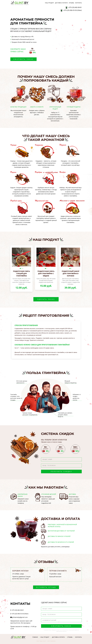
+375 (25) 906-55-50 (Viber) (72, 10)
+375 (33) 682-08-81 (75, 7)
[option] (21, 257)
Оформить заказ (23, 59)
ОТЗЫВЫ (71, 3)
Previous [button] (13, 257)
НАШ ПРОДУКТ (49, 3)
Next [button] (30, 257)
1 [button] (20, 268)
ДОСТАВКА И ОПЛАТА (61, 3)
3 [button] (23, 268)
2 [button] (21, 268)
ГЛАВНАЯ (35, 637)
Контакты (78, 3)
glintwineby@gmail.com (20, 617)
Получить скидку (61, 471)
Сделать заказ (46, 299)
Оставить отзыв (46, 587)
